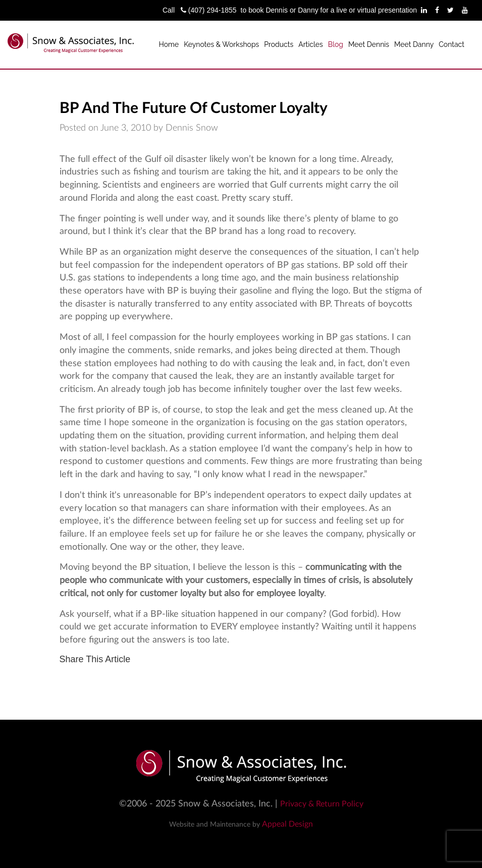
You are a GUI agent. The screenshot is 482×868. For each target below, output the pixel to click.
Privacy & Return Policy (322, 804)
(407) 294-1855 (209, 10)
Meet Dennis (369, 44)
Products (279, 44)
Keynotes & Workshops (221, 44)
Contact (451, 44)
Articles (311, 44)
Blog (336, 44)
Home (169, 44)
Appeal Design (287, 824)
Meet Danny (414, 44)
